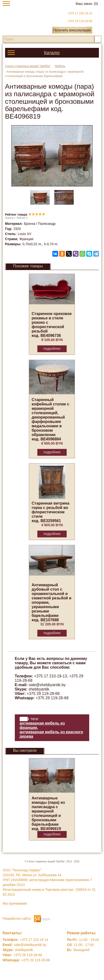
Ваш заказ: (87, 4)
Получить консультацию (72, 30)
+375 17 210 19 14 (34, 940)
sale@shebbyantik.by (47, 685)
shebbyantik (39, 689)
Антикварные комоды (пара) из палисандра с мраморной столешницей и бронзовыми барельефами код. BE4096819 (48, 813)
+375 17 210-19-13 (50, 676)
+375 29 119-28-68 (80, 21)
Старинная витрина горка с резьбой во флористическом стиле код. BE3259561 (50, 512)
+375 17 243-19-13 (80, 13)
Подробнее (52, 349)
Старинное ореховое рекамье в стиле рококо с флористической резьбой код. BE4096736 (52, 325)
